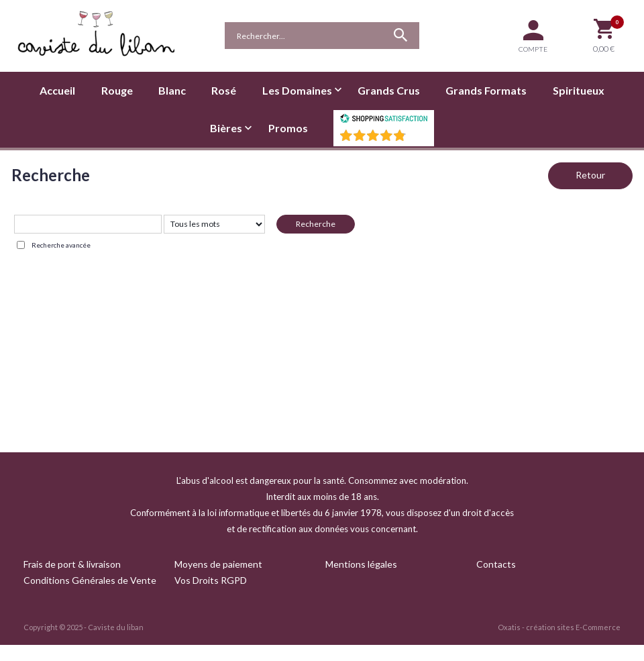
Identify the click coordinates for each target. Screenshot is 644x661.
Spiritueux (579, 90)
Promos (288, 128)
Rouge (117, 90)
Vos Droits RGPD (211, 580)
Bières (226, 128)
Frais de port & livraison (72, 564)
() (419, 139)
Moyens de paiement (218, 564)
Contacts (496, 564)
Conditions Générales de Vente (90, 580)
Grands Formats (486, 90)
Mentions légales (361, 564)
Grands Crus (389, 90)
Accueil (57, 90)
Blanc (172, 90)
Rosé (224, 90)
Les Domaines (297, 90)
